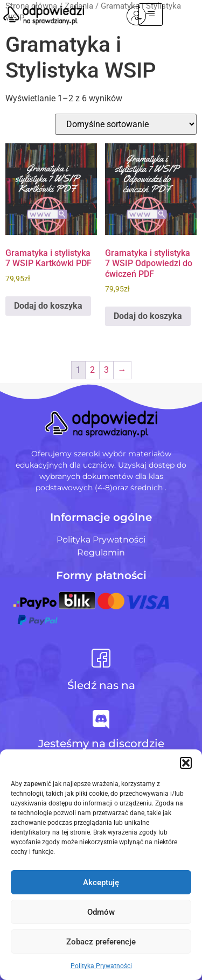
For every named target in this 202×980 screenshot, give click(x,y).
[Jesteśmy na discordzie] (101, 720)
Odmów (101, 912)
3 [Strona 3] (106, 370)
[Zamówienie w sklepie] (126, 124)
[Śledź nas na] (101, 658)
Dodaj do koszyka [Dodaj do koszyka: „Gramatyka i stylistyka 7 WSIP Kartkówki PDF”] (48, 306)
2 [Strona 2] (92, 370)
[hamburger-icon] (176, 15)
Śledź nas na (101, 685)
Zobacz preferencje (101, 942)
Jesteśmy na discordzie (101, 743)
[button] (186, 763)
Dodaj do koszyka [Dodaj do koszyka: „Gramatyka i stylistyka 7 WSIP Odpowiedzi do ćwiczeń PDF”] (148, 316)
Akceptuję (101, 882)
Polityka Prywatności (101, 966)
